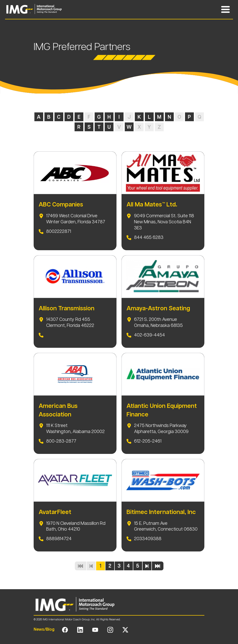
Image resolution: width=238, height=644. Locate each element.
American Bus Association (58, 410)
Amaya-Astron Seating (158, 308)
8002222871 (59, 231)
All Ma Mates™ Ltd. (152, 204)
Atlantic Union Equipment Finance (162, 410)
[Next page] (147, 566)
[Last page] (158, 566)
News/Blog (44, 629)
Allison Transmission (67, 308)
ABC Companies (61, 204)
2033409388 (148, 539)
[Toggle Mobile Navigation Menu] (225, 10)
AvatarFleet (55, 512)
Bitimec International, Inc (161, 512)
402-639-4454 (150, 335)
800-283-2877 (61, 441)
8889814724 (59, 539)
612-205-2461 (148, 441)
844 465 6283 (149, 237)
